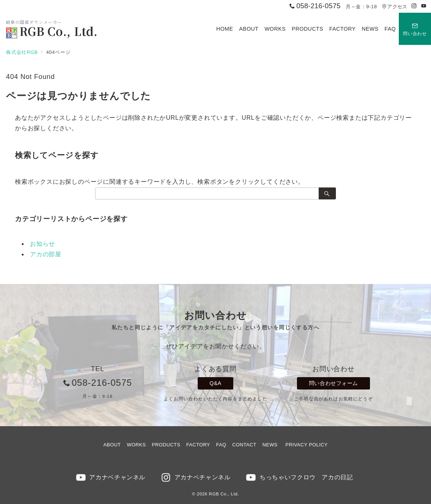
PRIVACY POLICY (306, 445)
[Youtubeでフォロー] (424, 6)
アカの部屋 (46, 254)
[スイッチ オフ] (415, 29)
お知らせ (43, 244)
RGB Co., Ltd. (52, 31)
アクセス (394, 7)
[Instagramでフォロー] (414, 6)
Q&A (216, 383)
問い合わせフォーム (333, 383)
